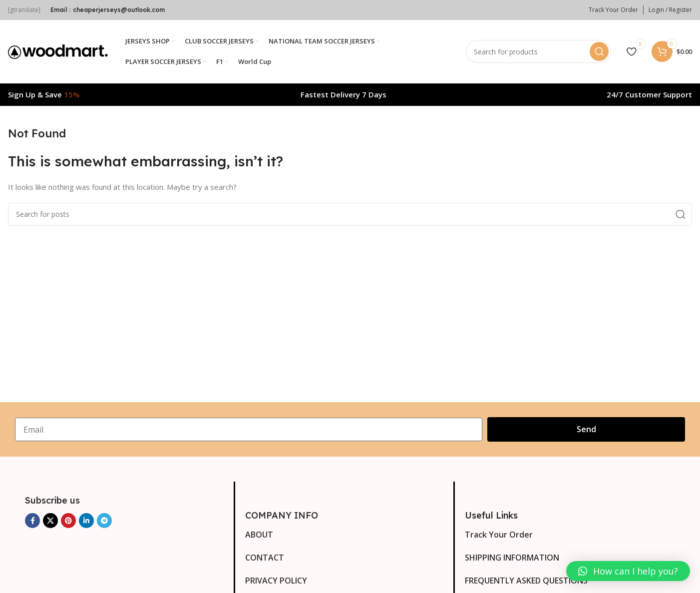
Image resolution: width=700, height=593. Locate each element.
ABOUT (259, 536)
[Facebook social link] (32, 522)
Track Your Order (499, 536)
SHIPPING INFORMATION (512, 559)
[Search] (538, 52)
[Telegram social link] (104, 522)
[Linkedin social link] (86, 522)
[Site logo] (58, 51)
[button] (628, 571)
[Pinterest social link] (68, 522)
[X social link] (50, 522)
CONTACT (265, 559)
